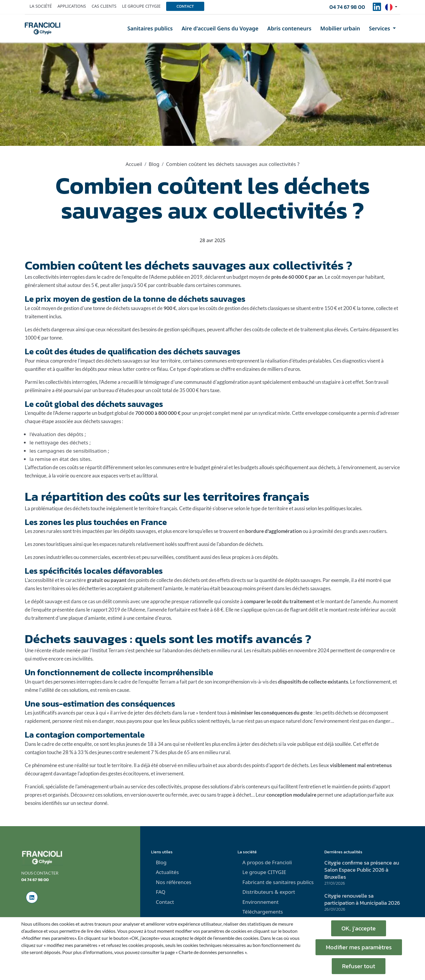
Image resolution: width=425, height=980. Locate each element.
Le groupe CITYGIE (264, 872)
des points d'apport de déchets (276, 765)
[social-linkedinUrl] (377, 9)
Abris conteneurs (289, 28)
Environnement (260, 902)
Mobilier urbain (340, 28)
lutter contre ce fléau (145, 369)
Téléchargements (263, 912)
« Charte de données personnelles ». (211, 952)
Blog (154, 164)
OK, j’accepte (359, 928)
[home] (42, 28)
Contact (185, 6)
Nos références (174, 882)
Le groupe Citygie (141, 6)
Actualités (167, 872)
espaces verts (116, 476)
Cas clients (104, 6)
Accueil (134, 164)
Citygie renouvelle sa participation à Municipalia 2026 (362, 899)
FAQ (161, 892)
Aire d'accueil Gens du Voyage (220, 28)
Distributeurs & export (269, 892)
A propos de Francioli (267, 862)
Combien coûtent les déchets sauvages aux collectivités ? (233, 164)
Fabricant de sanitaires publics (278, 882)
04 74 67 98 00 (347, 7)
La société (41, 6)
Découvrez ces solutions (96, 795)
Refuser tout (359, 966)
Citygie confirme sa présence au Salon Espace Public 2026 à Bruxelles (362, 870)
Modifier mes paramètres (359, 947)
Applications (72, 6)
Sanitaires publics (150, 28)
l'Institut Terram (107, 650)
